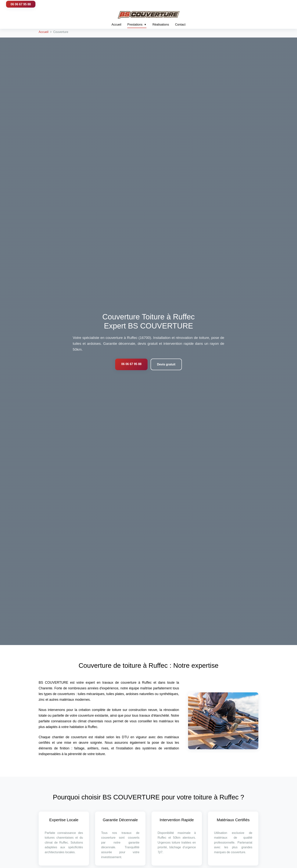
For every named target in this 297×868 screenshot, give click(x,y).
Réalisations (161, 25)
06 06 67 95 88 (21, 4)
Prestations (137, 25)
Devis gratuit (166, 364)
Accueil (116, 25)
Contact (180, 25)
